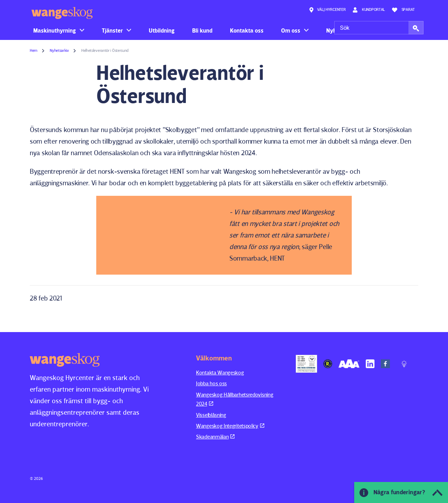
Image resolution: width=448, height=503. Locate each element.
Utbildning (162, 30)
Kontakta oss (247, 30)
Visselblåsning (211, 415)
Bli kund (202, 30)
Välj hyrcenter (327, 10)
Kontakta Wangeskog (220, 373)
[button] (416, 28)
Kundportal (369, 10)
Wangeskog (62, 13)
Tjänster (112, 30)
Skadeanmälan (215, 437)
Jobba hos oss (211, 383)
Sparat (403, 10)
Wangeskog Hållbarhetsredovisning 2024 (234, 399)
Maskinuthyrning (55, 30)
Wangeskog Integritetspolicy (230, 426)
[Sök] (379, 28)
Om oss (291, 30)
